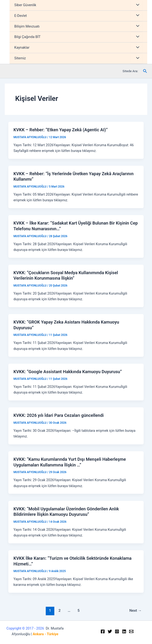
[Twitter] (110, 631)
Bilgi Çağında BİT (27, 37)
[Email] (131, 631)
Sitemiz (20, 58)
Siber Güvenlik (25, 5)
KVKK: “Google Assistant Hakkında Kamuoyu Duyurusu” (68, 372)
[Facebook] (103, 631)
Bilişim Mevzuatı (27, 26)
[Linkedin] (124, 631)
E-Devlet (21, 16)
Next (136, 611)
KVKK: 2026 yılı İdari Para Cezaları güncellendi (58, 415)
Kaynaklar (22, 47)
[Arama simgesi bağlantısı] (145, 71)
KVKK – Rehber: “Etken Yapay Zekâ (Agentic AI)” (60, 130)
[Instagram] (117, 631)
